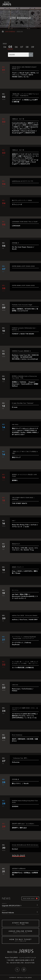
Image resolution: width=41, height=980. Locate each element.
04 (5, 45)
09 (33, 47)
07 (22, 47)
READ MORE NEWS (29, 898)
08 (27, 47)
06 (16, 47)
